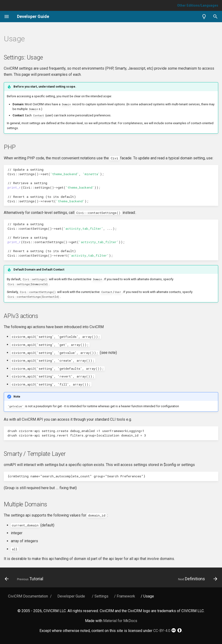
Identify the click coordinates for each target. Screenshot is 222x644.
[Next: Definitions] (197, 579)
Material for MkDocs (120, 621)
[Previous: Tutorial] (25, 579)
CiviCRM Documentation (28, 596)
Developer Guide (71, 596)
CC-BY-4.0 (168, 630)
